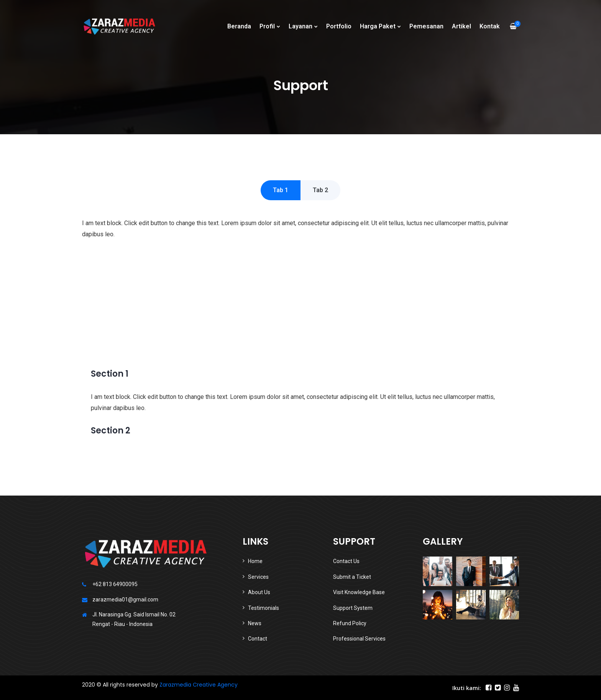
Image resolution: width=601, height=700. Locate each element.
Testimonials (264, 608)
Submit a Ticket (352, 577)
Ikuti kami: (467, 688)
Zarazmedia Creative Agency (199, 685)
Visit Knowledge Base (359, 592)
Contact (258, 639)
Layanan (300, 26)
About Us (259, 592)
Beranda (239, 26)
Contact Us (346, 561)
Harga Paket (378, 26)
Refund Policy (350, 623)
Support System (353, 608)
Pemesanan (426, 26)
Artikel (461, 26)
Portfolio (339, 26)
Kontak (490, 26)
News (255, 623)
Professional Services (359, 639)
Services (258, 577)
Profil (267, 26)
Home (255, 561)
